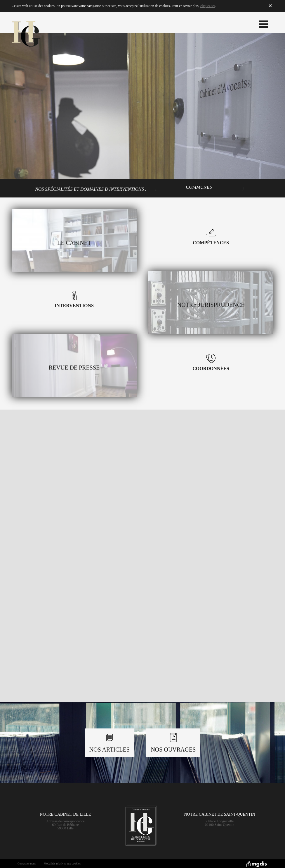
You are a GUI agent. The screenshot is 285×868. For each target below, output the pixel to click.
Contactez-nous (27, 863)
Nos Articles (110, 743)
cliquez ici (208, 6)
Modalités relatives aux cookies (62, 863)
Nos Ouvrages (173, 743)
